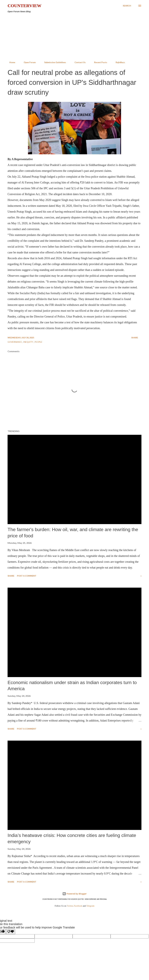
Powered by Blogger (74, 894)
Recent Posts (99, 62)
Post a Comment (27, 576)
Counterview (24, 6)
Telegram (90, 906)
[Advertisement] (74, 37)
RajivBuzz (119, 62)
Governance (15, 342)
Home (10, 62)
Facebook (78, 906)
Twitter (70, 906)
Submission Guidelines (53, 62)
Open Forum (28, 62)
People (38, 342)
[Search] (127, 6)
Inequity (28, 342)
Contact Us (78, 62)
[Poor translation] (11, 932)
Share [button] (135, 338)
